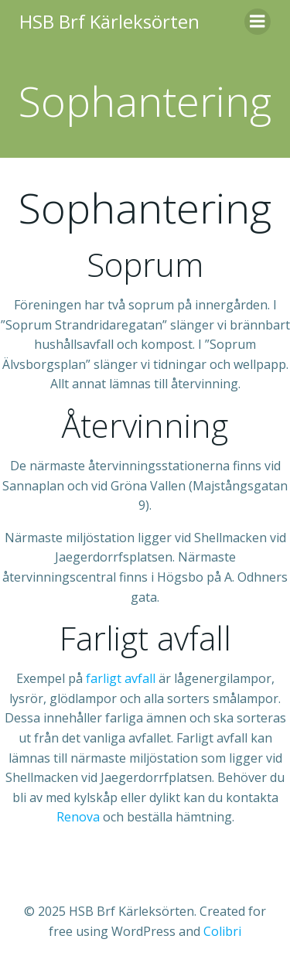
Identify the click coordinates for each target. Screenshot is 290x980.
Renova (78, 817)
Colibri (222, 931)
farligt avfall (121, 678)
